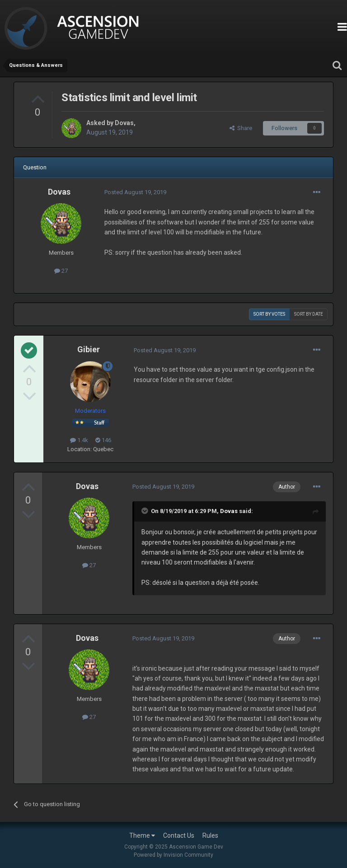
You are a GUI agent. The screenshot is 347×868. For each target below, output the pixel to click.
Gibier (89, 349)
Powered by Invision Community (173, 855)
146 (103, 440)
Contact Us (179, 835)
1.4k (79, 440)
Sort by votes (269, 314)
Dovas (124, 123)
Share (241, 128)
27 (61, 271)
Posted (135, 192)
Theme (142, 835)
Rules (210, 835)
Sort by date (309, 314)
